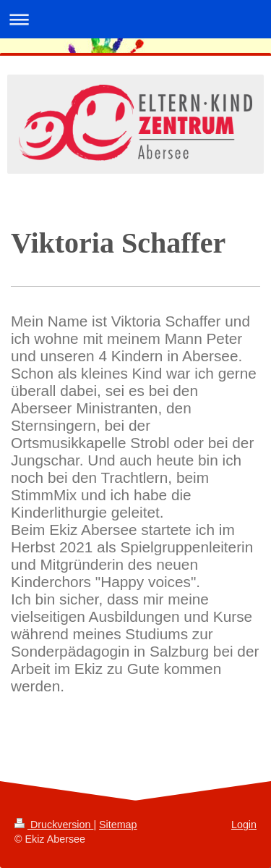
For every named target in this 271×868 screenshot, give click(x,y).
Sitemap (118, 825)
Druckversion (54, 825)
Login (244, 825)
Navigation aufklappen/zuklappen (135, 19)
